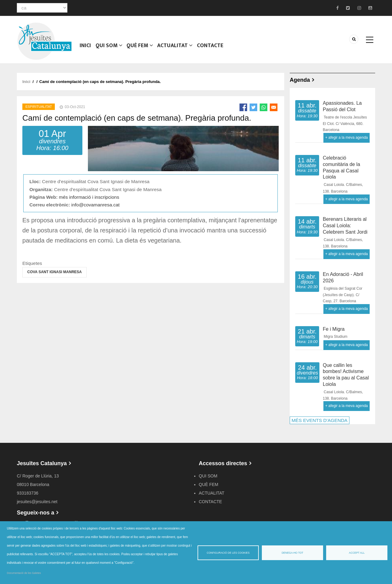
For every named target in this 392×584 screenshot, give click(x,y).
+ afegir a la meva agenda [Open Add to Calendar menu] (347, 138)
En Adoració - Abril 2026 (343, 277)
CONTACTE (211, 47)
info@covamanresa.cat (96, 205)
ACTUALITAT (176, 47)
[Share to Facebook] (243, 107)
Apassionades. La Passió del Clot (342, 106)
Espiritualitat (39, 107)
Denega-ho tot (293, 553)
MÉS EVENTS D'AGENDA (320, 420)
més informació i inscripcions (89, 197)
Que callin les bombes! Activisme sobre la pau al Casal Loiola (346, 375)
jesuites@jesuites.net (37, 502)
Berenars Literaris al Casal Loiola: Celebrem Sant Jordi (345, 226)
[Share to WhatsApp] (264, 107)
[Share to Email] (274, 107)
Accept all (357, 553)
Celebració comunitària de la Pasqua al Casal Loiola (341, 167)
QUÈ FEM (140, 47)
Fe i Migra (334, 329)
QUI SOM (109, 47)
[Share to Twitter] (253, 107)
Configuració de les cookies (228, 553)
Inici (86, 47)
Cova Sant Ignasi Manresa (55, 272)
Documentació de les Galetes (24, 573)
